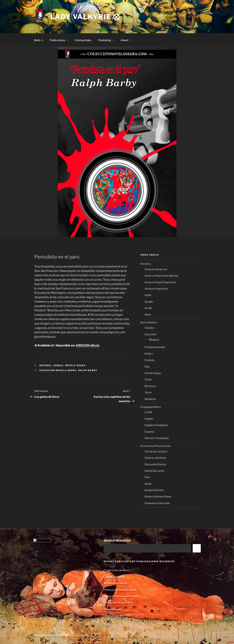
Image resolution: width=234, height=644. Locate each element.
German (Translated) (157, 438)
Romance (150, 386)
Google (149, 302)
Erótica (149, 354)
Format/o (146, 264)
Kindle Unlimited (154, 490)
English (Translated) (156, 425)
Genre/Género (149, 322)
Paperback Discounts (157, 503)
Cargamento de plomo (117, 570)
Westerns (150, 399)
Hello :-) (38, 40)
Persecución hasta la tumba (120, 590)
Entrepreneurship (155, 347)
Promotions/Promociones (155, 446)
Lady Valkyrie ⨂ (85, 17)
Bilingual (154, 340)
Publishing (106, 40)
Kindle (59, 365)
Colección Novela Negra (58, 370)
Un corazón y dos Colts (117, 615)
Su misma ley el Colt (115, 583)
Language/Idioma (151, 407)
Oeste (148, 379)
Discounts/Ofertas (155, 464)
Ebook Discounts (154, 471)
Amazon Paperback (156, 289)
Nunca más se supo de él (118, 602)
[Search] (197, 548)
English (149, 419)
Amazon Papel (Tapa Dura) (160, 282)
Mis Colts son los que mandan (121, 596)
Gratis (148, 484)
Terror (148, 392)
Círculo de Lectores (156, 451)
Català (148, 412)
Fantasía (150, 360)
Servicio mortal (113, 609)
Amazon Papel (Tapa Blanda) (162, 276)
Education (151, 334)
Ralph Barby (88, 370)
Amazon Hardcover (156, 269)
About (126, 40)
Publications (59, 40)
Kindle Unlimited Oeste (158, 496)
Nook (148, 315)
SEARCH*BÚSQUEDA (117, 541)
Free (147, 477)
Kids (147, 367)
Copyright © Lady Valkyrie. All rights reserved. (60, 635)
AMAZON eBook (88, 345)
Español (46, 365)
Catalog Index (83, 40)
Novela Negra (76, 365)
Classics (149, 328)
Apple (148, 295)
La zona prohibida (114, 577)
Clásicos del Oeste (155, 458)
